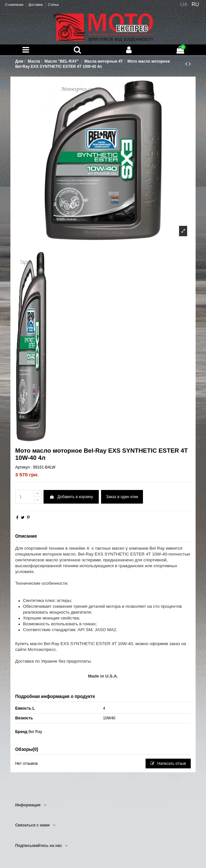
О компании (14, 5)
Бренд (21, 732)
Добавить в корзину (71, 497)
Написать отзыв (168, 764)
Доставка (36, 5)
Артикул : (24, 467)
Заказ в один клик (122, 497)
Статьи (53, 5)
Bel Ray (35, 732)
